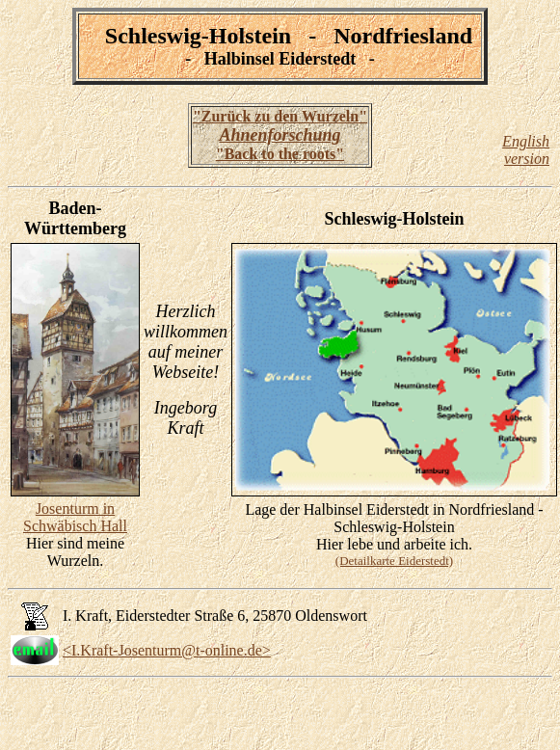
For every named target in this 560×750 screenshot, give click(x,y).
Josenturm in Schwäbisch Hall (75, 517)
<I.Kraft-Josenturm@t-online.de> (167, 650)
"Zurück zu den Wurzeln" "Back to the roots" (280, 135)
